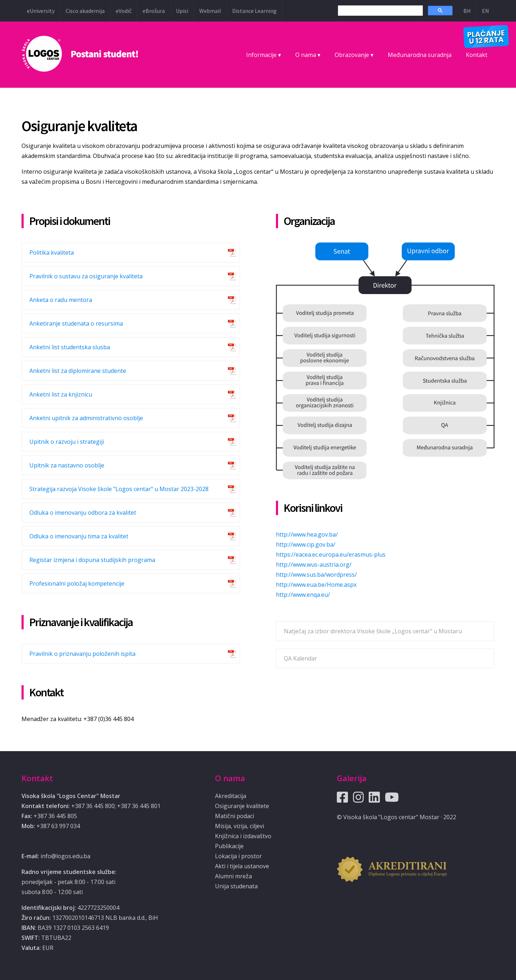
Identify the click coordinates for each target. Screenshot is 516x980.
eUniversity (41, 11)
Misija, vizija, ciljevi (240, 826)
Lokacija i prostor (238, 856)
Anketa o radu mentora (61, 300)
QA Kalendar (300, 658)
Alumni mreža (233, 876)
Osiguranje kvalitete (242, 806)
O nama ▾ (308, 55)
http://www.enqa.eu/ (303, 595)
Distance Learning (254, 11)
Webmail (210, 11)
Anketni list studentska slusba (70, 347)
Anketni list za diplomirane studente (78, 371)
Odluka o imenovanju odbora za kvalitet (83, 513)
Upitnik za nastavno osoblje (67, 465)
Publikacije (229, 846)
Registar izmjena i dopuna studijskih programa (92, 560)
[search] (380, 11)
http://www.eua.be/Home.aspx (316, 585)
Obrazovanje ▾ (354, 55)
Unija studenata (236, 886)
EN (486, 11)
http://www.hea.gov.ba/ (307, 534)
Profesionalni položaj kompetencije (77, 583)
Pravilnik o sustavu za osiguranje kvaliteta (86, 276)
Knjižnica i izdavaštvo (243, 836)
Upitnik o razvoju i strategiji (67, 442)
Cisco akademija (85, 11)
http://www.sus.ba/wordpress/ (316, 575)
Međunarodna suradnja (420, 55)
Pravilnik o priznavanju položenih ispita (82, 654)
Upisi (182, 11)
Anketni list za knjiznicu (61, 394)
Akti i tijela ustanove (242, 866)
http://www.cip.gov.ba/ (306, 544)
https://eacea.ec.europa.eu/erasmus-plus (331, 554)
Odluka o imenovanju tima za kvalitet (79, 536)
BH (467, 11)
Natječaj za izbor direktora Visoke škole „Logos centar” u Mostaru (373, 631)
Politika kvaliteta (52, 253)
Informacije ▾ (264, 55)
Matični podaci (235, 816)
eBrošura (154, 11)
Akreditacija (231, 796)
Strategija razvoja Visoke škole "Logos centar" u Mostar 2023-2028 (119, 489)
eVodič (124, 11)
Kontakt (477, 55)
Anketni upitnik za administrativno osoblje (86, 418)
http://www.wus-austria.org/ (314, 565)
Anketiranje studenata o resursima (76, 323)
